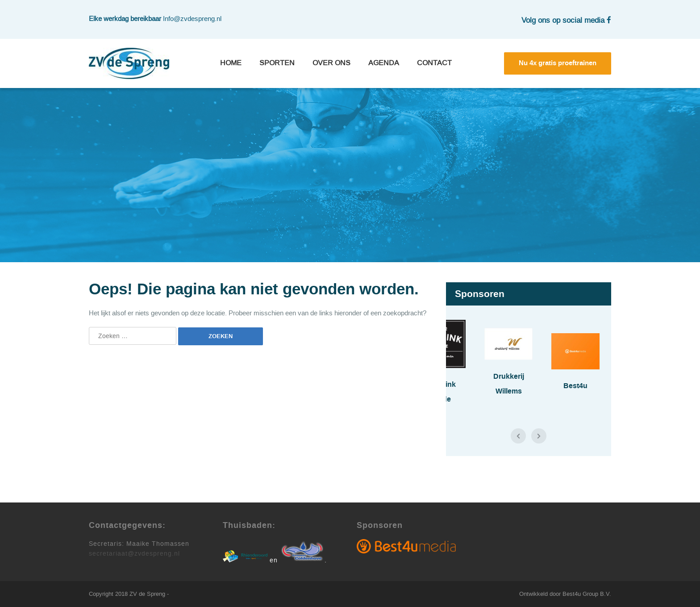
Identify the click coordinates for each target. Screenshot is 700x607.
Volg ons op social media (566, 20)
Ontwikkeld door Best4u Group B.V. (565, 594)
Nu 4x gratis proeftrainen (558, 63)
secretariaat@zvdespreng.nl (134, 554)
